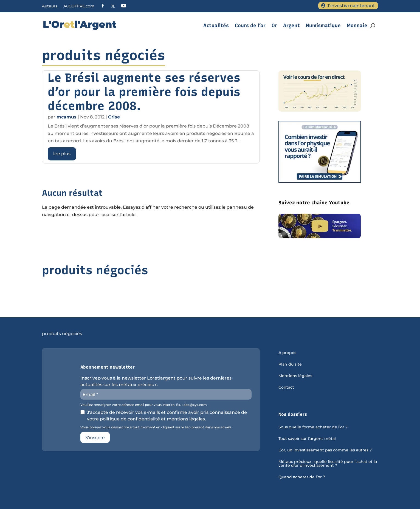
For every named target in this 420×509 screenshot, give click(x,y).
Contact (286, 388)
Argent (291, 26)
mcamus (67, 117)
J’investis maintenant (351, 6)
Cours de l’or (250, 26)
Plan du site (290, 364)
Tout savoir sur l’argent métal (307, 439)
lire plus (62, 154)
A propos (287, 353)
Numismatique (323, 26)
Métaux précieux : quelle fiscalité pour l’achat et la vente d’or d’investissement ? (328, 464)
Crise (114, 117)
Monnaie (357, 26)
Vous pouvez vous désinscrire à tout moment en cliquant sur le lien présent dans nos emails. (156, 427)
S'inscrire (95, 438)
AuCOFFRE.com (79, 6)
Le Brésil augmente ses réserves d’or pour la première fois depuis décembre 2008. (144, 92)
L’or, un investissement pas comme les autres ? (325, 450)
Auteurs (50, 6)
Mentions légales (295, 376)
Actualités (216, 26)
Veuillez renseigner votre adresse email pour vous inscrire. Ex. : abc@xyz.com (144, 405)
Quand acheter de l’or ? (302, 477)
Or (274, 26)
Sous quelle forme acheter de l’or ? (313, 427)
